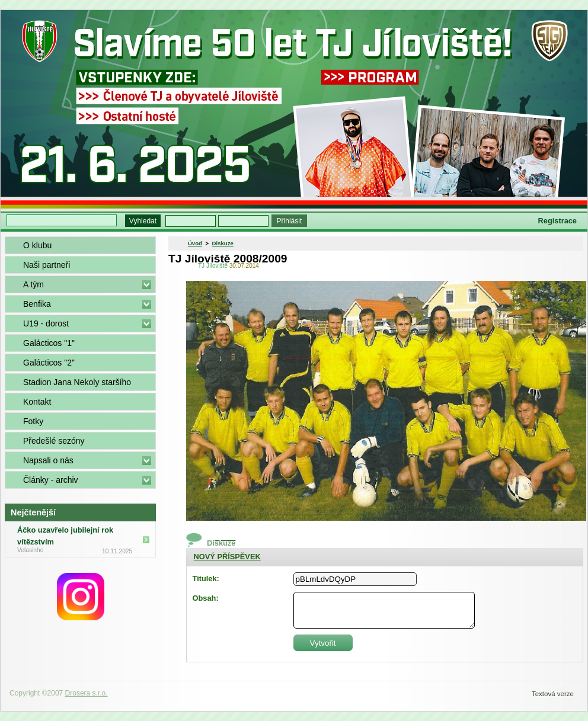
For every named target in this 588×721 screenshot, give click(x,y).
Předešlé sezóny (54, 441)
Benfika (37, 304)
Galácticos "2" (49, 363)
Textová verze (553, 694)
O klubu (37, 245)
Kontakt (37, 402)
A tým (33, 284)
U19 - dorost (46, 323)
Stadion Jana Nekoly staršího (77, 382)
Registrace (557, 221)
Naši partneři (47, 265)
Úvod (195, 243)
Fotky (33, 421)
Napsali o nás (48, 460)
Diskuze (223, 243)
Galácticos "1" (49, 343)
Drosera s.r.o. (87, 693)
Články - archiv (51, 480)
